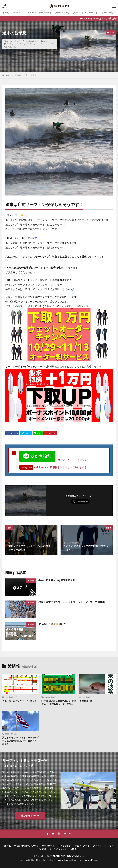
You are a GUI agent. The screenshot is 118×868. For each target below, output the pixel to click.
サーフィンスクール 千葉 (101, 13)
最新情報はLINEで (30, 816)
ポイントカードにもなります (54, 460)
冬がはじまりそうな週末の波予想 (57, 580)
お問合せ (74, 849)
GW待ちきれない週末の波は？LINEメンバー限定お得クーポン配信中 (58, 703)
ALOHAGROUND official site (68, 856)
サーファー (11, 44)
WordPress (91, 860)
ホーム (6, 13)
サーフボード (45, 13)
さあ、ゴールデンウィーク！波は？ (20, 701)
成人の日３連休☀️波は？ (52, 624)
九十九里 (8, 47)
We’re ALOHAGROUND (24, 13)
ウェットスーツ (62, 13)
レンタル (110, 846)
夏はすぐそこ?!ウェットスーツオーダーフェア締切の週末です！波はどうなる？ (20, 741)
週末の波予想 (31, 75)
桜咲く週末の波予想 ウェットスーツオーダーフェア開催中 (72, 602)
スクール (97, 846)
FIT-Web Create (62, 860)
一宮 (51, 44)
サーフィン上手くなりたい (37, 44)
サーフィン (21, 44)
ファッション (79, 13)
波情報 (46, 41)
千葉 (14, 47)
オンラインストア (58, 849)
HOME (8, 75)
